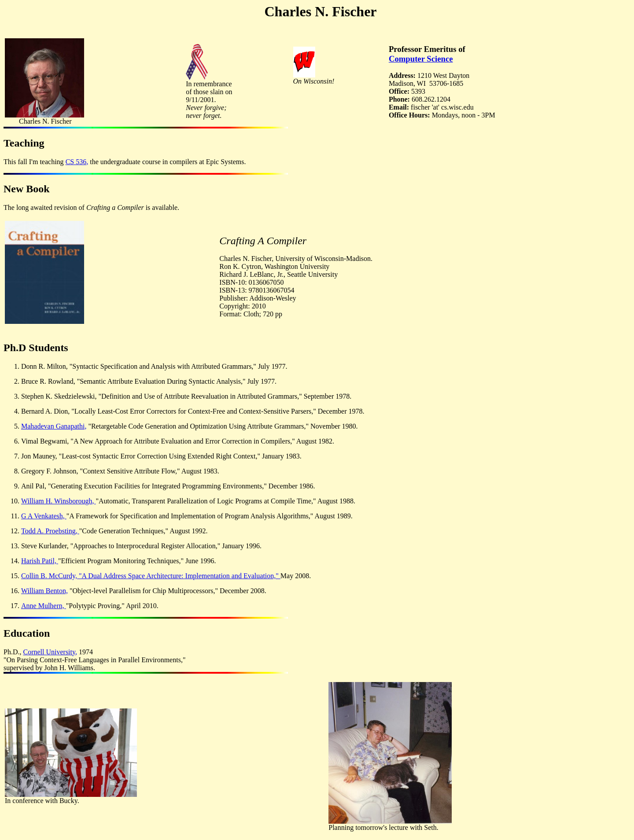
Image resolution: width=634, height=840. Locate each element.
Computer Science (421, 59)
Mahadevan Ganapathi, (54, 426)
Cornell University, (50, 652)
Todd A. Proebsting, (50, 531)
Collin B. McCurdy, (50, 576)
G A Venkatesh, (44, 516)
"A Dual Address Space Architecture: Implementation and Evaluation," (180, 576)
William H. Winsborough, (59, 501)
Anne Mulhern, (44, 606)
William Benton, (44, 591)
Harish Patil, (40, 561)
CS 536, (77, 162)
